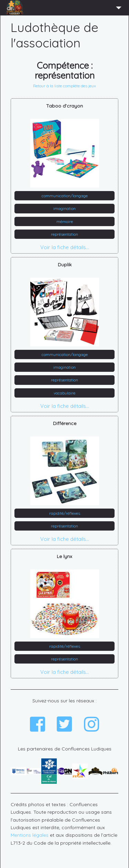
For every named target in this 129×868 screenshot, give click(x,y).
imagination (64, 208)
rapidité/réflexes (65, 513)
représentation (64, 234)
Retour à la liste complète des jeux (64, 86)
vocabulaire (64, 393)
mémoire (65, 221)
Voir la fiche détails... (65, 247)
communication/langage (65, 196)
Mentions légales (30, 835)
